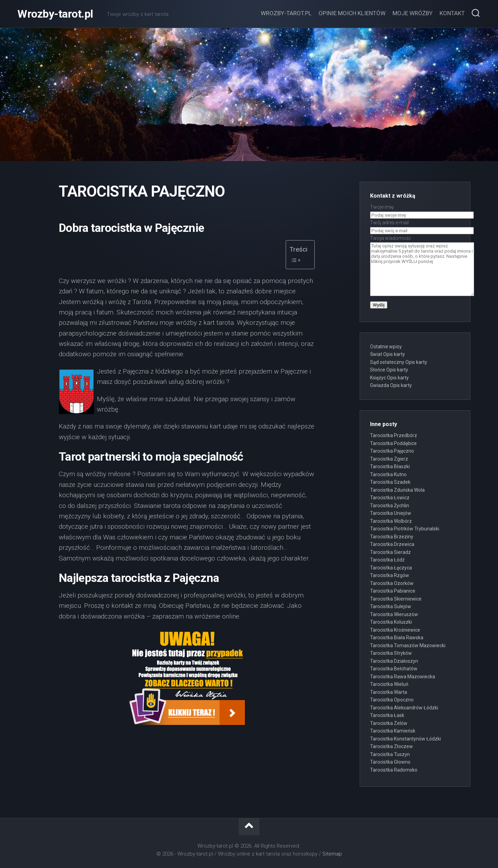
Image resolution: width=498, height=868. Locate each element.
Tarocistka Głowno (390, 762)
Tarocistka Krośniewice (395, 630)
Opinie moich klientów (352, 13)
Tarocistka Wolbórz (391, 521)
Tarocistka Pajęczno (392, 451)
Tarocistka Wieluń (389, 684)
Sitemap (332, 854)
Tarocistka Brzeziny (392, 537)
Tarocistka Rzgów (390, 575)
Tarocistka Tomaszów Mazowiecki (408, 645)
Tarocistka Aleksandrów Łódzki (404, 708)
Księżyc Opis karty (389, 378)
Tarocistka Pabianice (393, 591)
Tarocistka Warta (389, 692)
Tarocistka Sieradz (390, 552)
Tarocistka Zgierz (389, 459)
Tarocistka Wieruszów (394, 614)
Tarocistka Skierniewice (396, 599)
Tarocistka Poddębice (393, 443)
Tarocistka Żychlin (390, 506)
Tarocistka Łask (387, 715)
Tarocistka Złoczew (391, 746)
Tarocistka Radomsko (394, 770)
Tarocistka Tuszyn (390, 754)
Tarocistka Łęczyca (391, 568)
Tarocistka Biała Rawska (397, 638)
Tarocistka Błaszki (390, 466)
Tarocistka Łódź (387, 560)
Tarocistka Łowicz (390, 498)
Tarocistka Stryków (391, 653)
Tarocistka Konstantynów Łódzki (405, 739)
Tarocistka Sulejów (391, 606)
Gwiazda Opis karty (391, 385)
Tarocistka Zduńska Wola (397, 490)
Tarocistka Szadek (390, 482)
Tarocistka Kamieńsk (393, 731)
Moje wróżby (413, 13)
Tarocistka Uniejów (391, 513)
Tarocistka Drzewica (392, 544)
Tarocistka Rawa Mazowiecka (403, 677)
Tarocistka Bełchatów (394, 669)
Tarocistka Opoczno (392, 700)
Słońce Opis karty (389, 370)
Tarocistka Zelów (389, 723)
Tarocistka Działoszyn (394, 661)
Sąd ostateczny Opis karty (399, 362)
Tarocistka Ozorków (392, 583)
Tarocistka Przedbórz (394, 435)
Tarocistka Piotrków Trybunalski (405, 529)
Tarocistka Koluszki (391, 622)
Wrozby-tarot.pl (55, 14)
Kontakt (452, 13)
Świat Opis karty (388, 354)
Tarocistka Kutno (388, 474)
